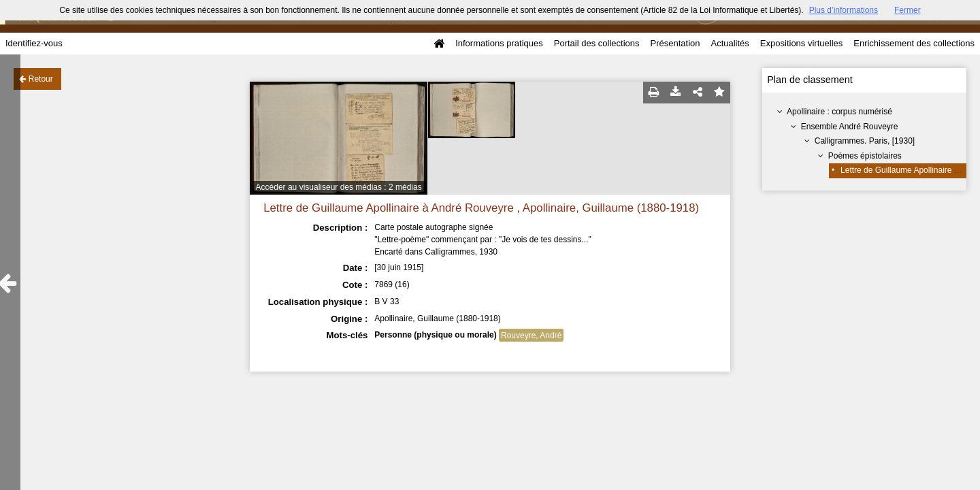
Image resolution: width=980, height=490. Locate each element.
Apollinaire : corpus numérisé (839, 112)
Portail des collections (597, 43)
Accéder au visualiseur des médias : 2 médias (339, 187)
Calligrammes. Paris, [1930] (865, 141)
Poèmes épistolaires (865, 156)
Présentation (675, 43)
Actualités (730, 43)
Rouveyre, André (531, 336)
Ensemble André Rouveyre (850, 127)
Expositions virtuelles (801, 43)
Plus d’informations (844, 10)
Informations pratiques (499, 43)
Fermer (908, 10)
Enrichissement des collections (914, 43)
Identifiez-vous (34, 43)
